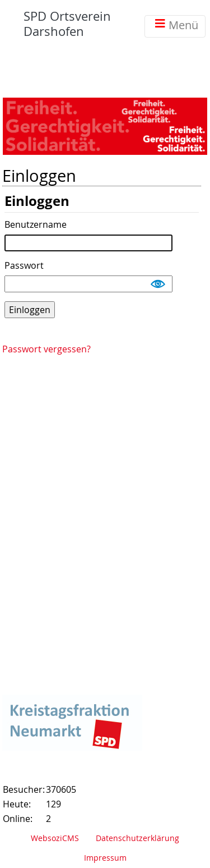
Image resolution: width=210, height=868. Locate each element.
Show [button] (158, 284)
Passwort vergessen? (46, 349)
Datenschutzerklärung (137, 838)
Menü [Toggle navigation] (175, 26)
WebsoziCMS (55, 838)
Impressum (105, 858)
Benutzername (36, 225)
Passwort (24, 266)
